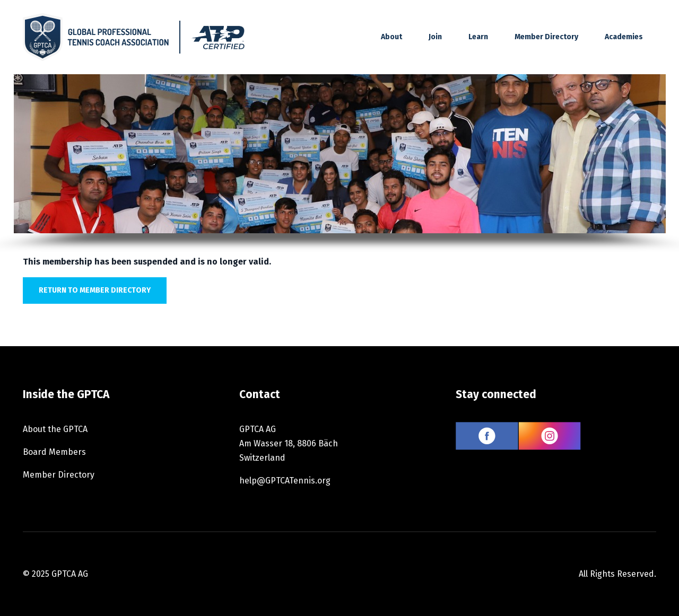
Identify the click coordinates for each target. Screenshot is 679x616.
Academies (624, 37)
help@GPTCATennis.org (285, 481)
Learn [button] (478, 37)
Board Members (54, 452)
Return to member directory (95, 290)
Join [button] (435, 37)
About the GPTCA (55, 429)
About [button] (391, 37)
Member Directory (546, 37)
